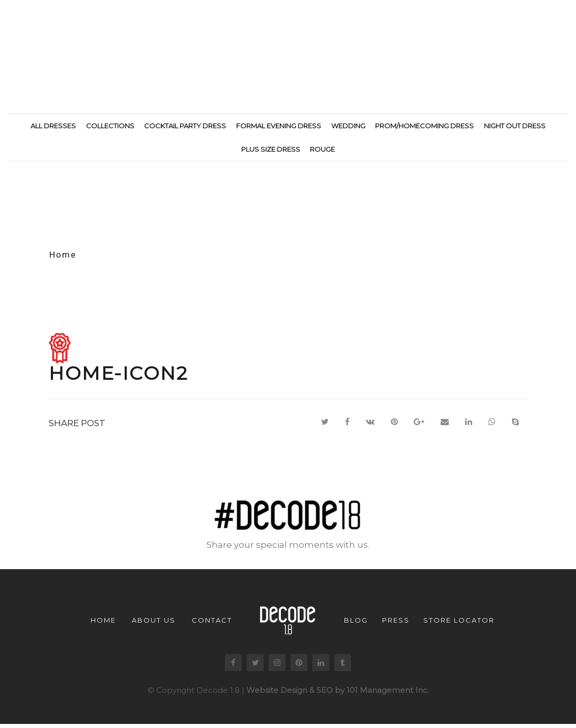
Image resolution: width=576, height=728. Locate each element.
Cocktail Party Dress (185, 126)
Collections (110, 126)
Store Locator (459, 624)
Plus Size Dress (271, 149)
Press (396, 624)
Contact (212, 624)
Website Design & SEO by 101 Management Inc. (338, 694)
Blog (356, 624)
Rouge (322, 149)
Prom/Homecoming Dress (424, 126)
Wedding (348, 126)
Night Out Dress (515, 126)
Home (63, 258)
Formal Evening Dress (279, 126)
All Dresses (53, 126)
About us (154, 624)
